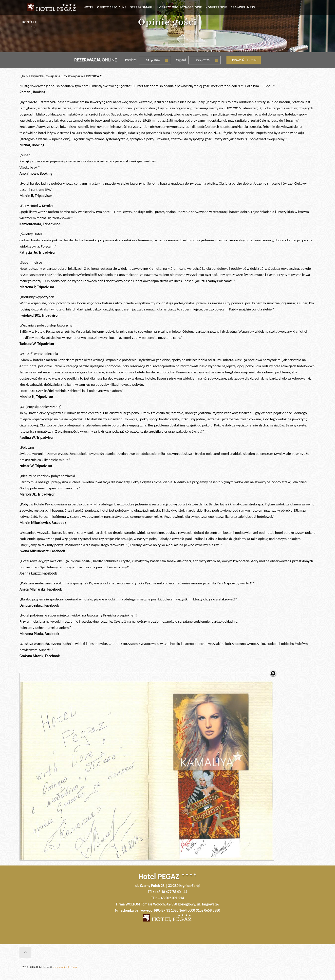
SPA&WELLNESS (243, 7)
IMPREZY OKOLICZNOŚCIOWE (180, 7)
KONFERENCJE (216, 7)
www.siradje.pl (61, 967)
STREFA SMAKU (142, 7)
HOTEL (89, 7)
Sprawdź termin (244, 60)
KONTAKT (30, 22)
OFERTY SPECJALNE (112, 7)
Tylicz (74, 967)
